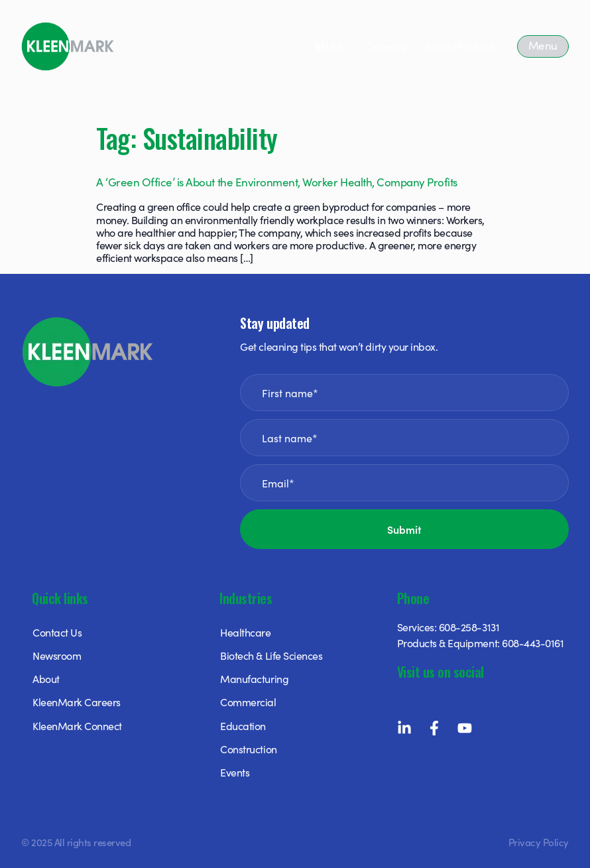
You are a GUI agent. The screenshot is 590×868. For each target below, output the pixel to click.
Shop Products (461, 46)
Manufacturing (254, 678)
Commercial (248, 702)
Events (235, 772)
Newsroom (57, 655)
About (46, 678)
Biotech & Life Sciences (271, 655)
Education (243, 725)
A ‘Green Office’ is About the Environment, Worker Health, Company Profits (277, 182)
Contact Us (57, 632)
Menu (543, 45)
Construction (248, 749)
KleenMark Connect (77, 725)
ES (337, 46)
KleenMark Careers (77, 702)
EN (322, 46)
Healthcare (245, 632)
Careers (385, 46)
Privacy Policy (539, 842)
